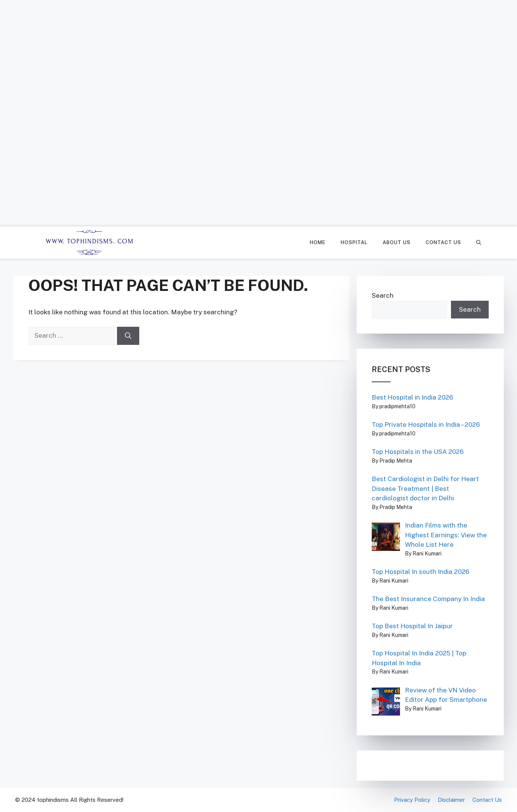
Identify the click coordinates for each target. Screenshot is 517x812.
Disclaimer (451, 800)
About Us (397, 242)
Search (383, 295)
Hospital (354, 242)
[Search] (128, 336)
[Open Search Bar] (479, 243)
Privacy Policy (412, 800)
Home (318, 242)
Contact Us (443, 242)
